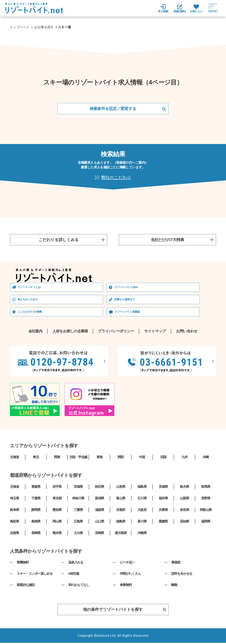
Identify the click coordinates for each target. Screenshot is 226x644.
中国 (142, 458)
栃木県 (184, 488)
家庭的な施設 (26, 586)
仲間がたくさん (130, 575)
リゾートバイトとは (29, 288)
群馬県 (206, 488)
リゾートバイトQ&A (126, 288)
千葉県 (36, 499)
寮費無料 (23, 563)
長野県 (206, 499)
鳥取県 (14, 522)
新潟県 (99, 499)
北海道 (14, 458)
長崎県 (36, 534)
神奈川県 (78, 499)
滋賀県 (99, 511)
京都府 (121, 511)
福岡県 (206, 522)
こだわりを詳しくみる (59, 240)
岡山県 (57, 522)
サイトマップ (155, 332)
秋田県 (99, 488)
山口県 (99, 522)
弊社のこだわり (116, 178)
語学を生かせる (182, 575)
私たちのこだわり (28, 300)
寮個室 (176, 563)
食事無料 (126, 586)
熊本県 (57, 534)
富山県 (121, 499)
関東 (57, 458)
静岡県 (36, 511)
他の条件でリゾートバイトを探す (124, 610)
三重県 (78, 511)
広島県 (78, 522)
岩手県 (57, 488)
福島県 (142, 488)
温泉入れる (76, 563)
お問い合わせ (187, 332)
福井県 (163, 499)
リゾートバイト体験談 (127, 312)
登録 (180, 9)
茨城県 (163, 488)
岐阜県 (14, 511)
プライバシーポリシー (116, 332)
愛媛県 (163, 522)
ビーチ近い (127, 563)
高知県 (184, 522)
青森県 (36, 488)
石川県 (142, 499)
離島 (174, 586)
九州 (184, 458)
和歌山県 (206, 511)
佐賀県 (14, 534)
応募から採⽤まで (125, 300)
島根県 (36, 522)
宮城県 (78, 488)
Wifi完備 (74, 575)
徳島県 (121, 522)
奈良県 (184, 511)
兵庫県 (163, 511)
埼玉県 (14, 499)
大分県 (78, 534)
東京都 (57, 499)
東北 (36, 458)
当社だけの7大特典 (168, 240)
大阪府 (142, 511)
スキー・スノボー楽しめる (35, 575)
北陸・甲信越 (78, 458)
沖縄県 (142, 534)
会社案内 (35, 332)
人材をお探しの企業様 (70, 332)
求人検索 (163, 8)
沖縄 (206, 458)
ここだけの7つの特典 (30, 312)
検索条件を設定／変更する (113, 109)
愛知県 (57, 511)
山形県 (121, 488)
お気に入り (196, 8)
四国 (163, 458)
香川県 (142, 522)
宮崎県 (99, 534)
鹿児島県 (121, 534)
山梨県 (184, 499)
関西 (121, 458)
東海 (99, 458)
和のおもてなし (79, 586)
